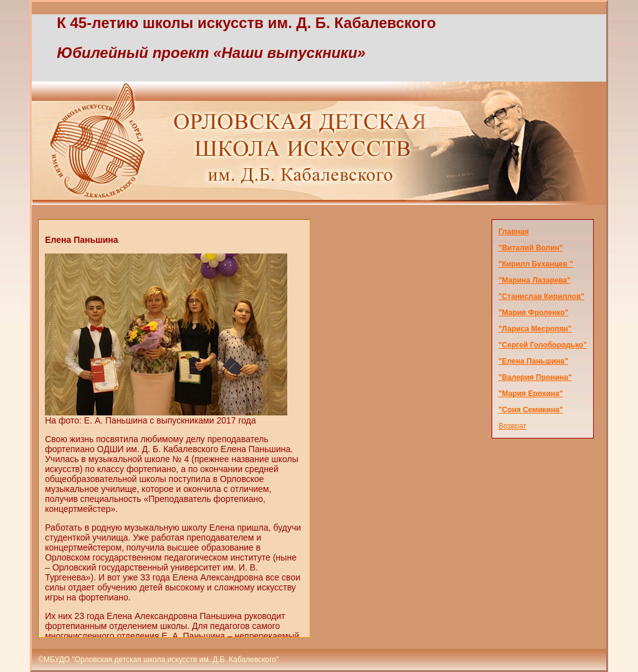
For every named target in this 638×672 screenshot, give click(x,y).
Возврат (512, 426)
